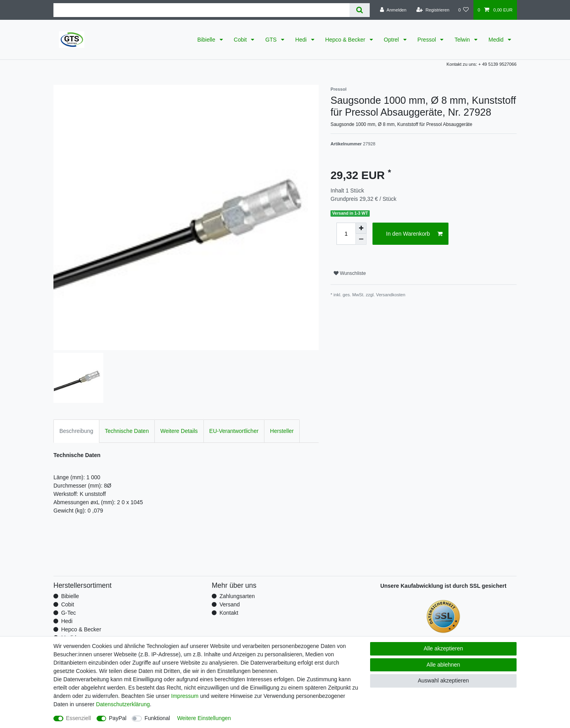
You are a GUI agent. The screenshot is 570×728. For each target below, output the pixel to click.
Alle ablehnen (444, 665)
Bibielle (207, 40)
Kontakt (229, 613)
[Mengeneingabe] (346, 234)
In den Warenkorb (414, 234)
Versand (229, 604)
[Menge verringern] (361, 239)
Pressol (428, 40)
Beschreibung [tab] (76, 431)
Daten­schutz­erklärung (123, 704)
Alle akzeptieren (443, 648)
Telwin (463, 40)
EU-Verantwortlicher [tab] (234, 431)
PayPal (118, 718)
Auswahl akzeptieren (443, 680)
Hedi (302, 40)
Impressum (185, 696)
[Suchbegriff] (201, 10)
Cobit (241, 40)
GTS (272, 40)
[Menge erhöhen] (361, 228)
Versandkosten (391, 295)
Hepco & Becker (346, 40)
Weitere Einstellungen (204, 718)
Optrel (392, 40)
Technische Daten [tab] (127, 431)
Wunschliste (350, 273)
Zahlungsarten (237, 596)
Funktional (157, 718)
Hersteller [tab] (282, 431)
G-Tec (68, 613)
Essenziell (79, 718)
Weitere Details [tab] (179, 431)
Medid (497, 40)
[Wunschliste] (463, 10)
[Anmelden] (393, 10)
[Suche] (360, 10)
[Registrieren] (433, 10)
